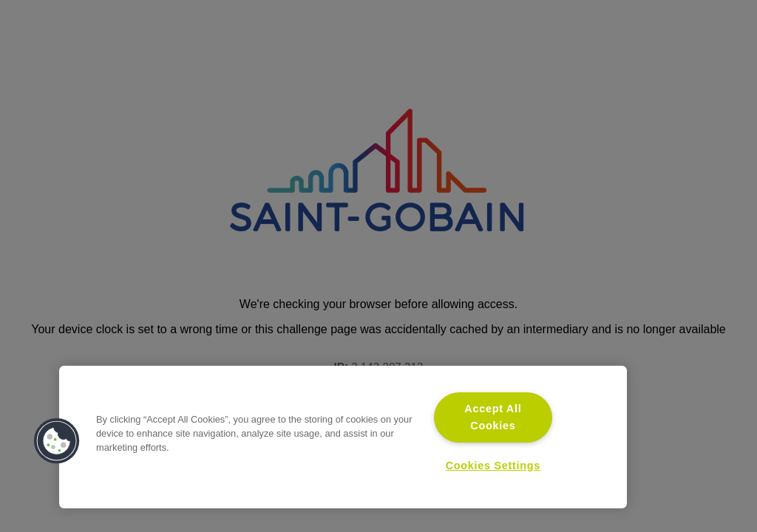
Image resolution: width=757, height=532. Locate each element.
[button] (57, 441)
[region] (343, 437)
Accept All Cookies (493, 417)
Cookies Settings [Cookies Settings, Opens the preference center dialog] (493, 465)
